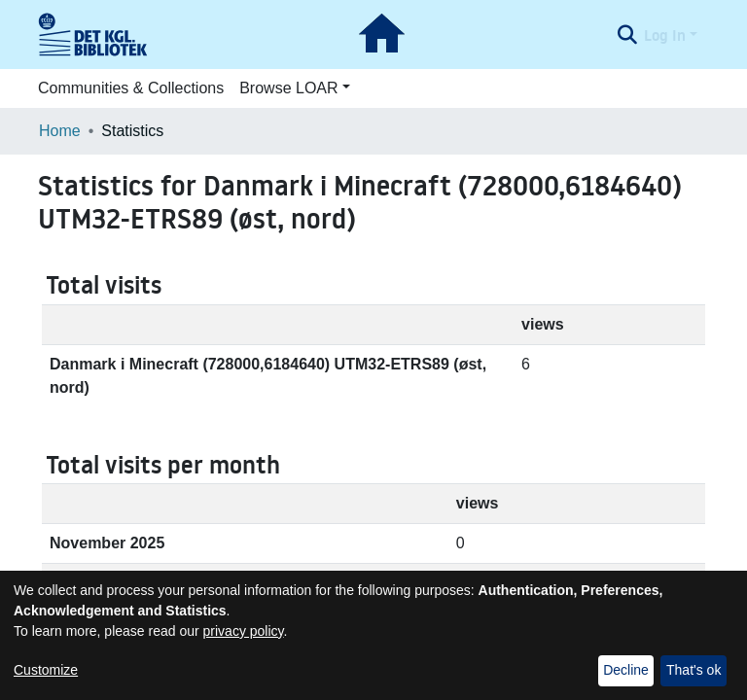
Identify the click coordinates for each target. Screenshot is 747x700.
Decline (626, 670)
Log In (665, 35)
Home (60, 131)
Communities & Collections (131, 88)
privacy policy (244, 631)
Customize (46, 670)
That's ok (694, 670)
